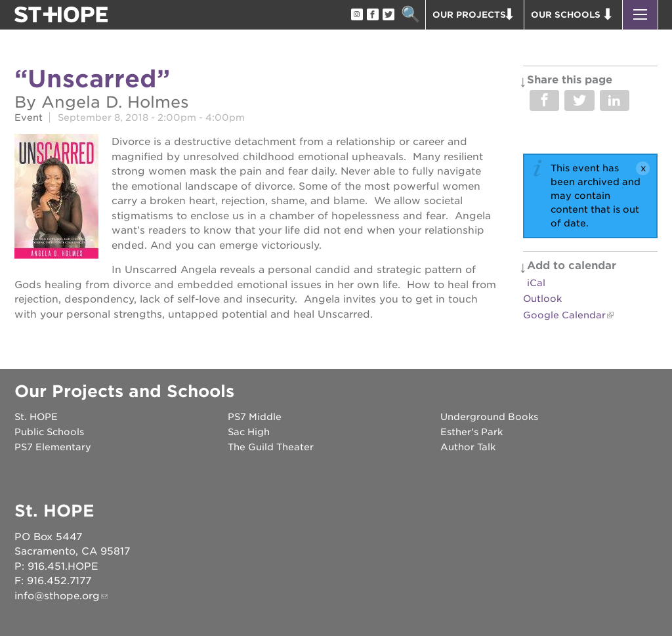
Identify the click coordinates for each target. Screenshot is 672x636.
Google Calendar (564, 315)
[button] (640, 15)
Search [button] (410, 15)
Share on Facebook (544, 100)
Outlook (542, 299)
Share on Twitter (579, 100)
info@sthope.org (57, 596)
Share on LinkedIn (615, 100)
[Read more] (56, 198)
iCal (536, 283)
